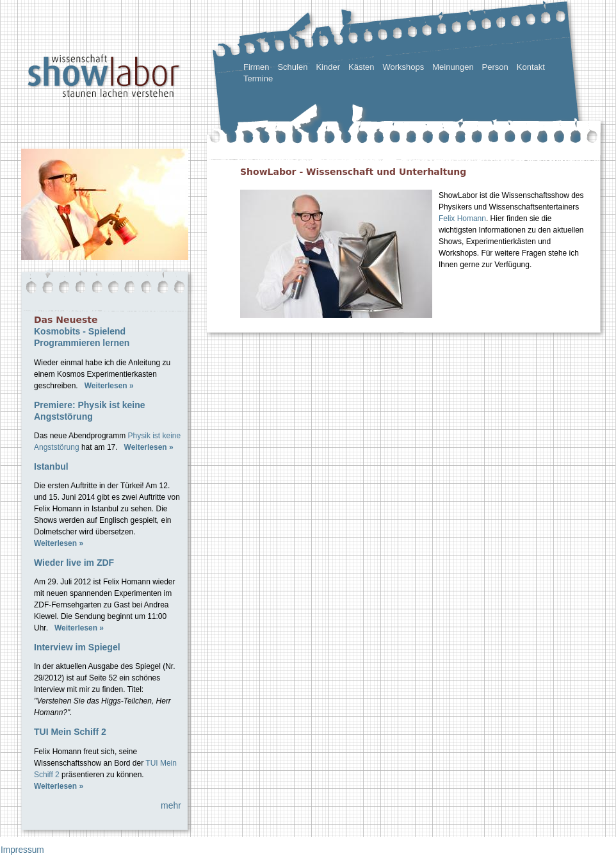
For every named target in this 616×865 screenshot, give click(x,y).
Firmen (256, 67)
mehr (171, 805)
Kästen (361, 67)
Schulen (292, 67)
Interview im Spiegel (77, 647)
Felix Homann (462, 218)
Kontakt (531, 67)
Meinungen (453, 67)
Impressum (22, 850)
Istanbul (51, 466)
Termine (258, 78)
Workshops (403, 67)
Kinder (328, 67)
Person (495, 67)
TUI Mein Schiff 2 (70, 732)
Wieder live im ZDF (74, 563)
